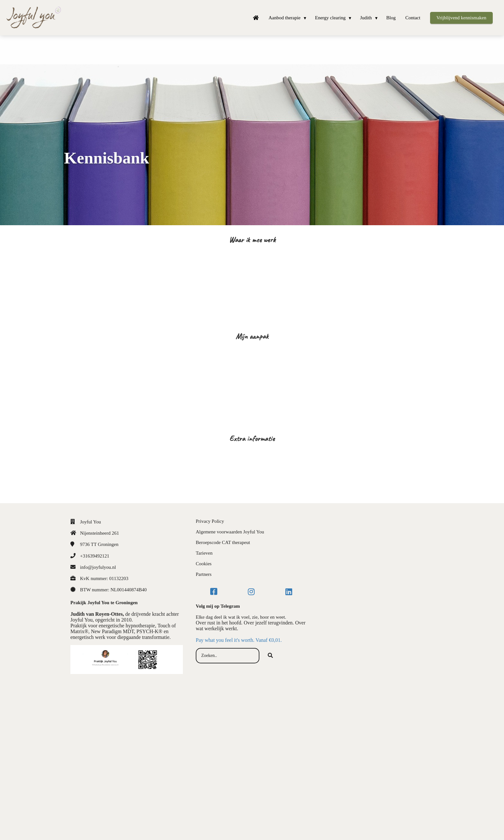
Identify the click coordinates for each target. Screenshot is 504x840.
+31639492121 (95, 556)
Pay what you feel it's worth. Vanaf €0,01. (239, 640)
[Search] (270, 656)
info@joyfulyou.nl (98, 567)
